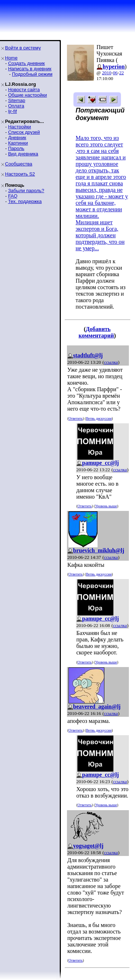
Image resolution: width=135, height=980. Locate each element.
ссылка (111, 362)
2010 (107, 73)
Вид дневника (23, 154)
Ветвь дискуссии (99, 418)
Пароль (16, 148)
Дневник (17, 138)
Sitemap (17, 100)
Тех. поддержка (25, 201)
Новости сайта (24, 90)
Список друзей (24, 132)
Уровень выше (106, 506)
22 (121, 73)
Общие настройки (27, 95)
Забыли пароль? (26, 191)
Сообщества (19, 164)
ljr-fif (12, 111)
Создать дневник (26, 63)
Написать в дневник (30, 69)
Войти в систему (23, 48)
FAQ (13, 196)
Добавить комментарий (96, 332)
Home (11, 58)
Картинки (18, 143)
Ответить (75, 418)
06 (115, 73)
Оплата (16, 106)
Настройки (19, 127)
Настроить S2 (20, 174)
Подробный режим (32, 74)
